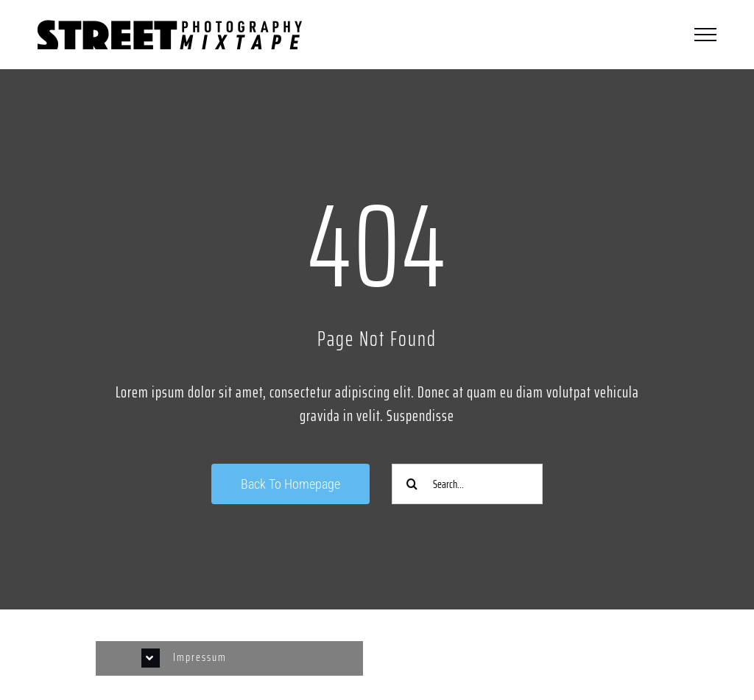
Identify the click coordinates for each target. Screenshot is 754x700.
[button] (230, 658)
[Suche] (412, 484)
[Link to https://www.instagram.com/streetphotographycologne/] (525, 651)
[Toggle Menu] (705, 35)
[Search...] (467, 484)
